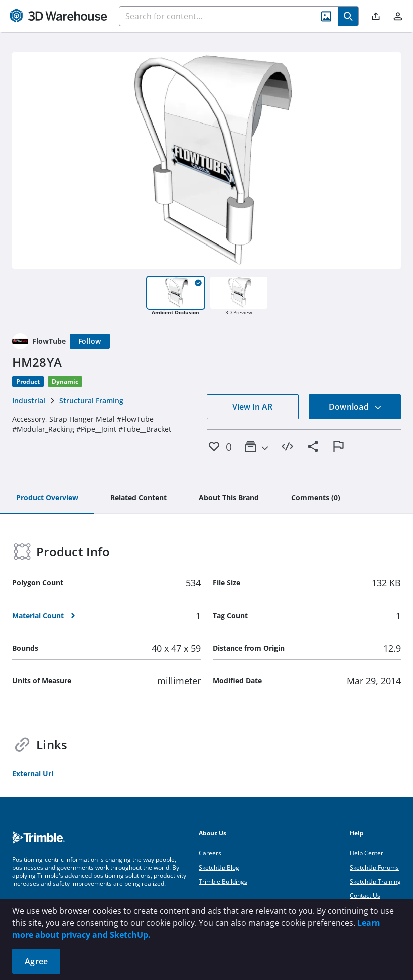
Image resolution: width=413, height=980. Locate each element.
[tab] (47, 498)
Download (355, 407)
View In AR (252, 407)
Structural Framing (91, 400)
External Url (33, 773)
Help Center (367, 853)
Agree (36, 961)
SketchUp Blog (219, 867)
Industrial (29, 400)
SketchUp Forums (374, 867)
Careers (210, 853)
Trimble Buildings (223, 881)
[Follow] (90, 341)
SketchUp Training (375, 881)
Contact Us (365, 895)
